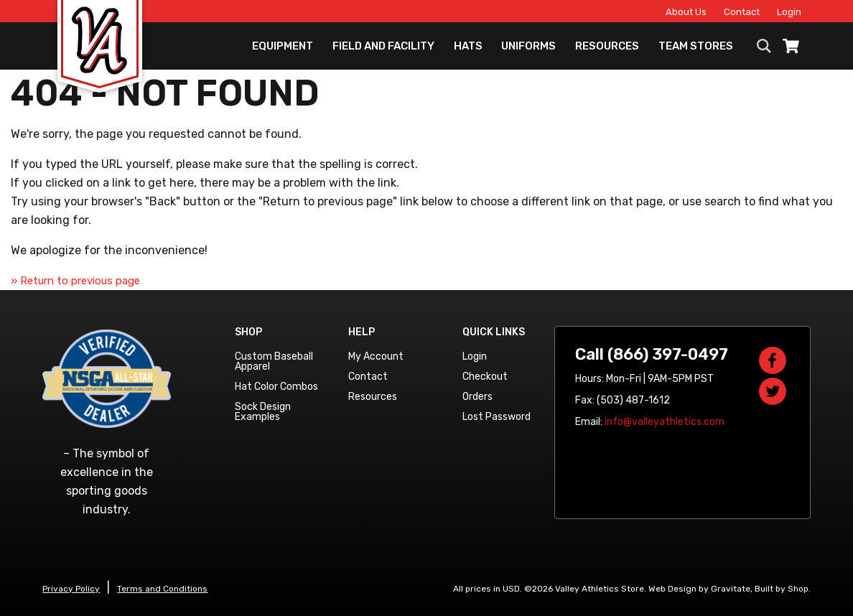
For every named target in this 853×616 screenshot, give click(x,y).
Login (788, 12)
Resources (607, 47)
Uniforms (528, 47)
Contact (740, 12)
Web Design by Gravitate (699, 589)
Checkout (485, 377)
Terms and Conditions (162, 589)
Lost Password (497, 417)
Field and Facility (383, 47)
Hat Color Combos (276, 387)
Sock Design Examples (263, 412)
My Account (376, 356)
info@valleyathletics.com (665, 422)
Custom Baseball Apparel (274, 361)
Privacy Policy (71, 589)
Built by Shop (782, 589)
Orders (477, 397)
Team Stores (696, 47)
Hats (468, 47)
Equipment (283, 47)
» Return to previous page (75, 281)
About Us (685, 12)
